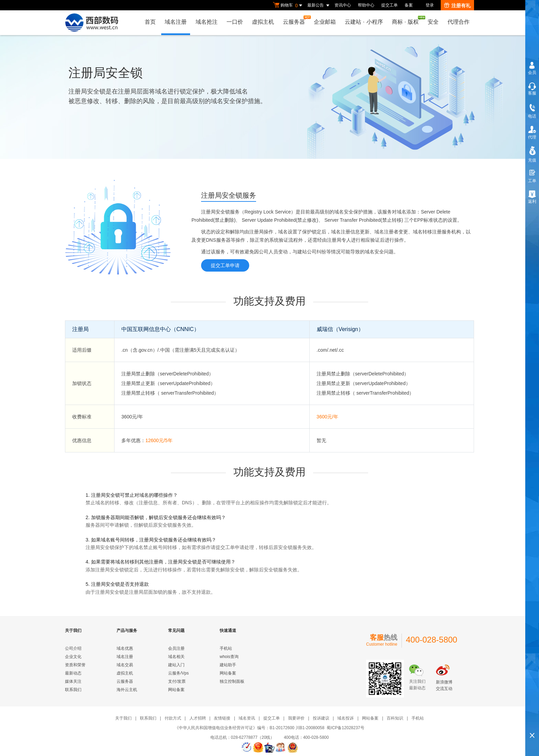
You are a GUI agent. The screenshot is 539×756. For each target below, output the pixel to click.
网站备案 (176, 690)
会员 (532, 73)
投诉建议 (321, 718)
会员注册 (176, 648)
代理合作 (459, 22)
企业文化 (73, 657)
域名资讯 (247, 718)
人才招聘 (198, 718)
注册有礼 (457, 6)
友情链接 (222, 718)
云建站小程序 (364, 22)
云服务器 (296, 20)
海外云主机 (127, 690)
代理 (532, 137)
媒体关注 (73, 681)
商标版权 (407, 20)
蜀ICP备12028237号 (345, 728)
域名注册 (176, 22)
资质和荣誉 (75, 665)
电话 (532, 116)
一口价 (235, 22)
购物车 (288, 6)
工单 (532, 181)
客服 (532, 93)
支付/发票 (177, 681)
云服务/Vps (178, 673)
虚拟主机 (263, 22)
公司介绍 (73, 648)
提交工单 (389, 5)
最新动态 (73, 673)
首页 (150, 22)
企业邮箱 (325, 22)
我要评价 (296, 718)
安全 (433, 22)
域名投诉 (345, 718)
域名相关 (176, 657)
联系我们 (73, 690)
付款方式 (173, 718)
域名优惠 (125, 648)
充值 (532, 160)
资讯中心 (343, 5)
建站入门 (176, 665)
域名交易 (125, 665)
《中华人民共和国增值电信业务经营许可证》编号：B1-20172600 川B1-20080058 (249, 728)
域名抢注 (207, 22)
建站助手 (228, 665)
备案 (409, 5)
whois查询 (229, 657)
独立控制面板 (232, 681)
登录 (430, 5)
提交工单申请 (225, 265)
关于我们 (123, 718)
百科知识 (395, 718)
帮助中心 (366, 5)
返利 (532, 201)
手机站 (226, 648)
